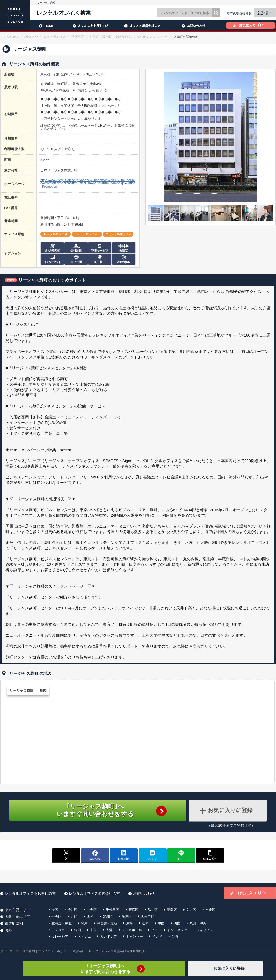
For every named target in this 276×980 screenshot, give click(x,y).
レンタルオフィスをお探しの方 (91, 26)
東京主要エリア (55, 37)
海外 (8, 930)
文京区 (191, 910)
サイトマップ (10, 951)
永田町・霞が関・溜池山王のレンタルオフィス (122, 37)
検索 (216, 13)
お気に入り (252, 893)
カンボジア (109, 936)
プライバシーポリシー (54, 951)
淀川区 (107, 916)
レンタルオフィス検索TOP (19, 37)
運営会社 (79, 951)
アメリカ (58, 930)
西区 (90, 916)
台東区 (210, 910)
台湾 (175, 936)
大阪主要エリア (17, 917)
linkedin (124, 855)
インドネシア (177, 930)
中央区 (92, 910)
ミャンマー (134, 936)
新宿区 (133, 910)
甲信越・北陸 (107, 923)
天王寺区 (148, 916)
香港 (109, 930)
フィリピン (205, 930)
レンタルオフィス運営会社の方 (143, 26)
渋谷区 (72, 910)
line (181, 855)
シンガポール (132, 930)
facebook (95, 855)
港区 (55, 910)
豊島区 (172, 910)
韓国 (77, 930)
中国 (161, 923)
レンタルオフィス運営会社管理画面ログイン (120, 951)
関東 (84, 923)
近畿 (145, 923)
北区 (74, 916)
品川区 (153, 910)
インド (157, 936)
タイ (154, 930)
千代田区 (78, 37)
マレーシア (60, 936)
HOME (33, 26)
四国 (177, 923)
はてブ (153, 855)
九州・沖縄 (198, 923)
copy (210, 855)
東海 (129, 923)
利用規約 (29, 951)
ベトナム (84, 936)
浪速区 (127, 916)
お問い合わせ (195, 26)
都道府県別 (14, 923)
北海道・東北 (62, 923)
